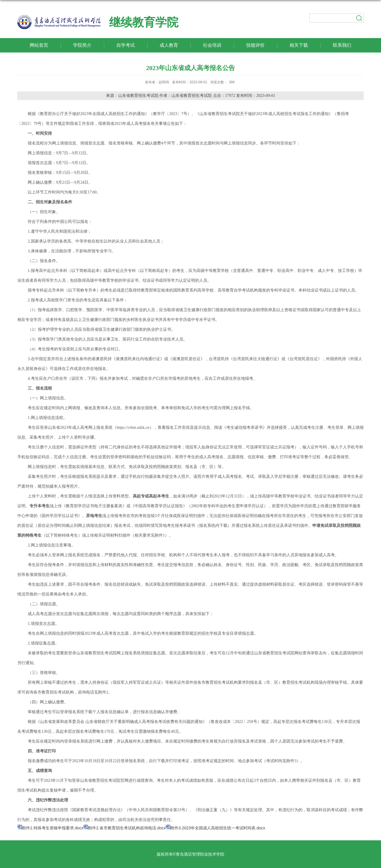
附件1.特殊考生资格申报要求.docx (53, 828)
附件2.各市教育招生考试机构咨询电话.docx (127, 828)
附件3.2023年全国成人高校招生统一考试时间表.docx (218, 828)
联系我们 (342, 45)
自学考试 (126, 45)
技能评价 (255, 45)
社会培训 (212, 45)
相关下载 (299, 45)
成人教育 (169, 45)
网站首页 (39, 45)
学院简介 (82, 45)
